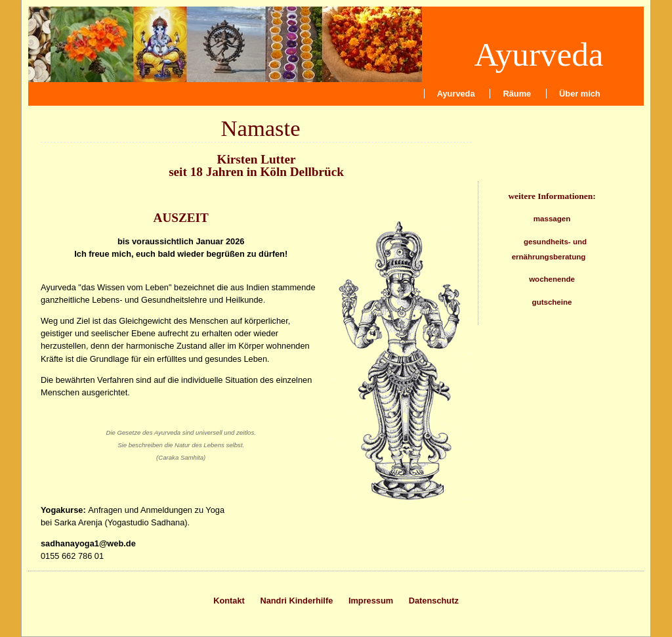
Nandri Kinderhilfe (296, 601)
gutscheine (552, 302)
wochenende (552, 279)
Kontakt (229, 601)
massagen (552, 219)
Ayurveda (538, 54)
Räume (517, 94)
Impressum (371, 601)
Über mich (580, 94)
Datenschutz (434, 601)
